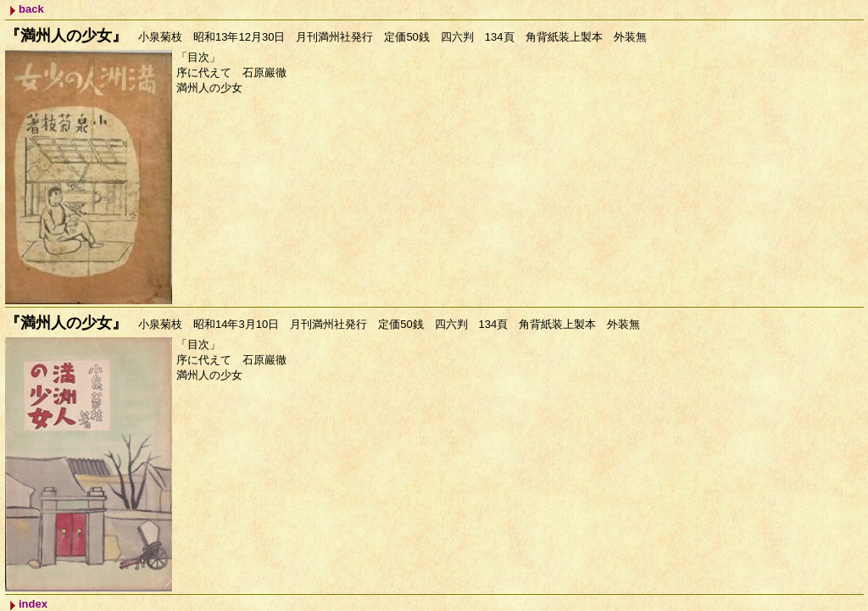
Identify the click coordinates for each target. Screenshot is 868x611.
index (33, 604)
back (31, 9)
